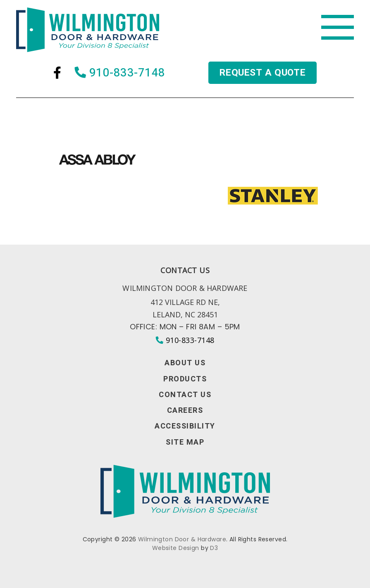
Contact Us (185, 395)
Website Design (176, 548)
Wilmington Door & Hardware (182, 539)
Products (185, 379)
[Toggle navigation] (337, 28)
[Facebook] (56, 74)
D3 (214, 548)
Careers (185, 411)
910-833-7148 (119, 74)
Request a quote (262, 74)
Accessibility (185, 426)
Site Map (185, 443)
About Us (185, 363)
